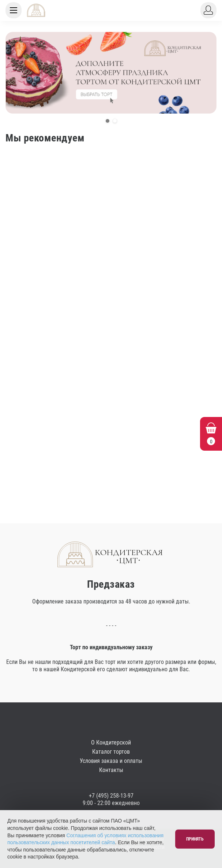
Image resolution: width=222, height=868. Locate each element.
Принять (195, 839)
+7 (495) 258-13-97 (111, 796)
